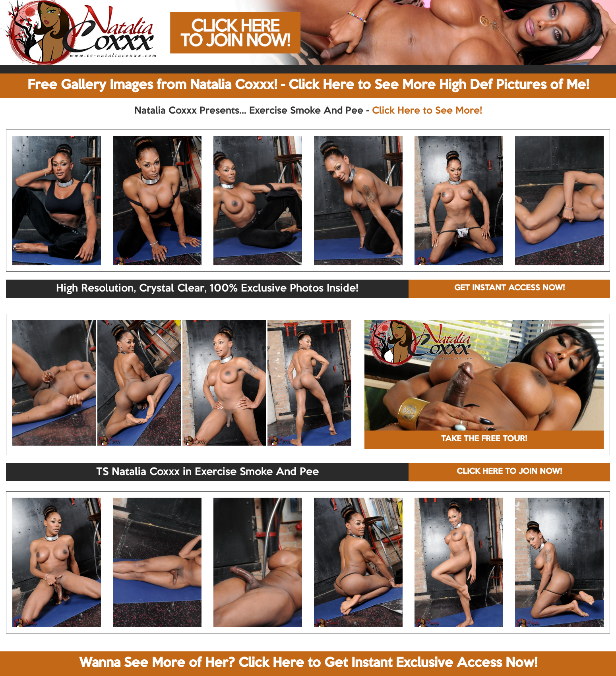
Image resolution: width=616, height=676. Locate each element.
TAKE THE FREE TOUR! (484, 439)
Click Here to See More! (427, 111)
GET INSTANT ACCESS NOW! (509, 288)
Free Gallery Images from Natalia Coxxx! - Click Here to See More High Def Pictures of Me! (308, 85)
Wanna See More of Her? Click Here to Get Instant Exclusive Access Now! (308, 663)
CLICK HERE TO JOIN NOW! (509, 472)
